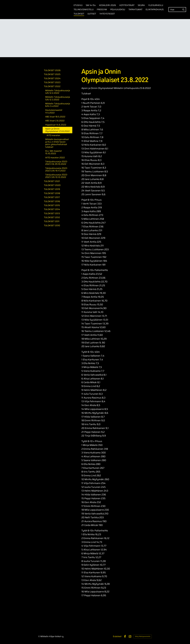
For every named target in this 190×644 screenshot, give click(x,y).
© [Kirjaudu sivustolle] (39, 636)
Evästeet (117, 636)
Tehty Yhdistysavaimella (143, 636)
